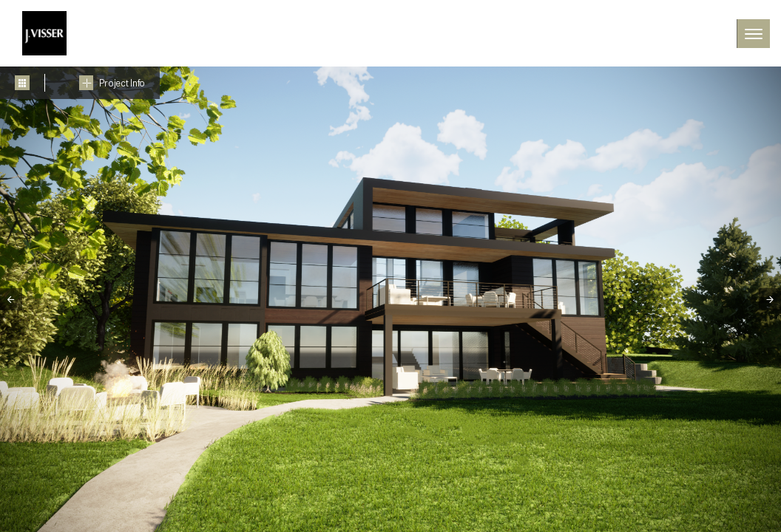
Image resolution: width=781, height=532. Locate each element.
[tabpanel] (390, 299)
